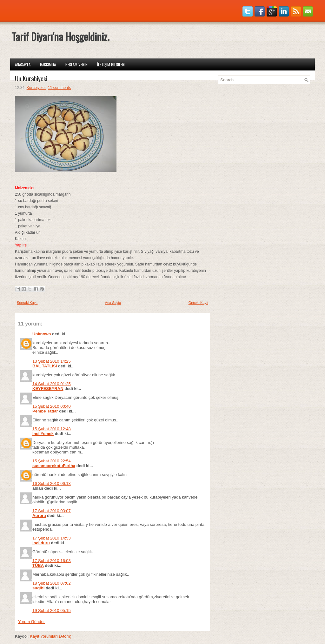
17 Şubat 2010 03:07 (52, 511)
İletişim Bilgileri (111, 64)
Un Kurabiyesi (31, 78)
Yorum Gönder (31, 622)
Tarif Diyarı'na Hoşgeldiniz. (60, 36)
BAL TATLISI (45, 366)
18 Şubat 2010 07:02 (52, 583)
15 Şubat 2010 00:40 (52, 406)
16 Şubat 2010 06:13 (52, 483)
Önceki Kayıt (198, 303)
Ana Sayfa (113, 303)
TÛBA (38, 565)
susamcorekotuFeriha (54, 466)
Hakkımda (48, 64)
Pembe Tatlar (45, 411)
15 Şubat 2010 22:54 (52, 461)
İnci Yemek (43, 434)
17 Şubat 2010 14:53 (52, 538)
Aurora (39, 516)
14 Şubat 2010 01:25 (52, 384)
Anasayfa (23, 64)
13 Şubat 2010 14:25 (52, 361)
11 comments (59, 88)
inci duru (41, 543)
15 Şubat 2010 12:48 (52, 429)
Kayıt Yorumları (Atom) (51, 636)
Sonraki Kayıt (27, 303)
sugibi (38, 588)
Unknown (42, 334)
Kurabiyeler (36, 88)
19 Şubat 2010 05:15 (52, 610)
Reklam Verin (76, 64)
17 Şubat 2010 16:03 (52, 561)
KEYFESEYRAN (48, 389)
